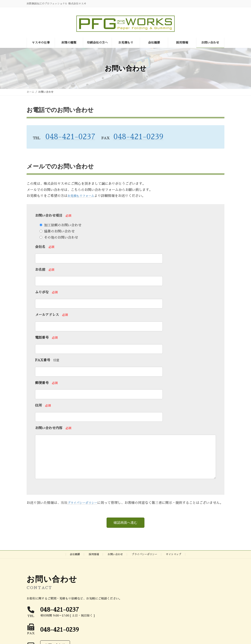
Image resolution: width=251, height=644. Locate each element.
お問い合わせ (115, 569)
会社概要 (75, 569)
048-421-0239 (138, 137)
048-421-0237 (70, 137)
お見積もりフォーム (83, 196)
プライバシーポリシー (84, 511)
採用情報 (94, 569)
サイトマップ (174, 569)
